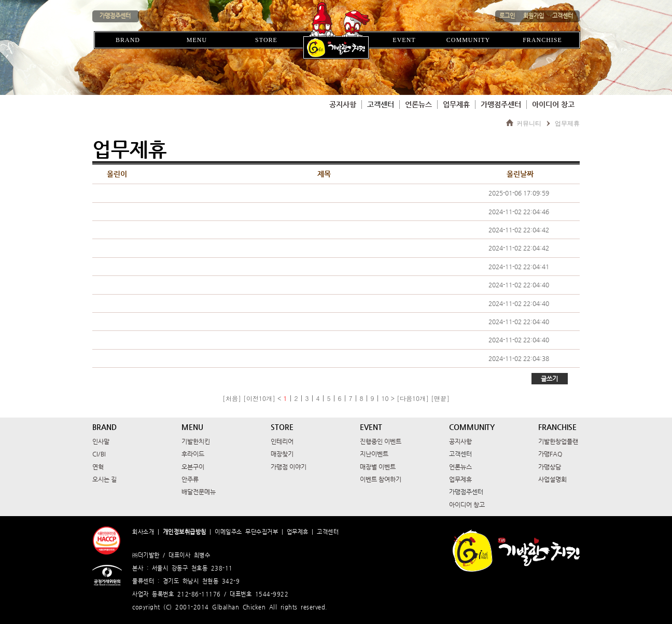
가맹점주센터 (501, 104)
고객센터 (381, 104)
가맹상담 (550, 467)
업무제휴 (456, 104)
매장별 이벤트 (378, 467)
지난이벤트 (374, 454)
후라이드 (193, 454)
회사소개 (143, 532)
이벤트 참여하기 (381, 479)
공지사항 (343, 104)
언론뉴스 (418, 104)
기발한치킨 (196, 441)
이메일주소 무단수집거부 (246, 532)
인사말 (101, 441)
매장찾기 (282, 454)
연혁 (98, 467)
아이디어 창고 (553, 104)
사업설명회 (552, 479)
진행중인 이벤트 (381, 441)
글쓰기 (549, 379)
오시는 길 (104, 479)
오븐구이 (193, 467)
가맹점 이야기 (289, 467)
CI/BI (99, 454)
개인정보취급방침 (185, 532)
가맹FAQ (550, 454)
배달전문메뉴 (199, 492)
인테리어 (282, 441)
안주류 (190, 479)
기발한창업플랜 (558, 441)
